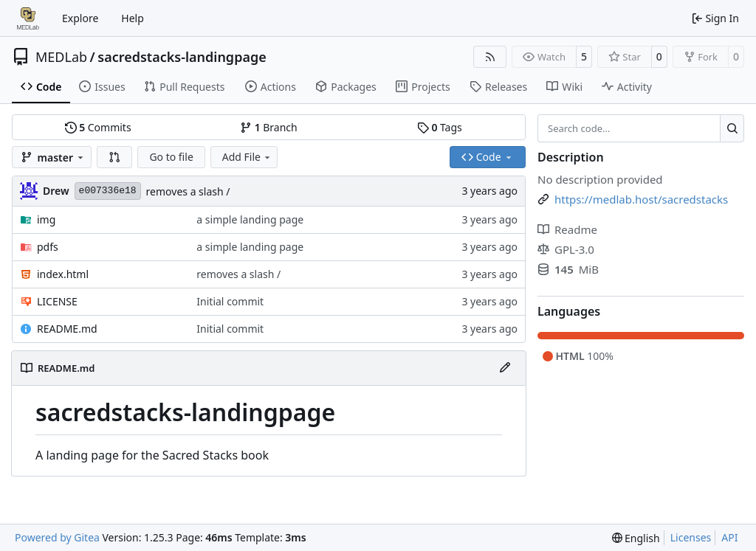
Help (133, 18)
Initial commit (230, 301)
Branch (269, 127)
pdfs (48, 247)
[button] (114, 157)
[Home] (28, 18)
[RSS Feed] (490, 57)
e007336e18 (108, 191)
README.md (67, 329)
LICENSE (57, 301)
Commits (98, 127)
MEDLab (61, 57)
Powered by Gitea (57, 537)
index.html (63, 274)
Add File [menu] (247, 157)
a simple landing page (250, 219)
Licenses (691, 537)
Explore (80, 18)
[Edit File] (505, 368)
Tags (440, 127)
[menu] (636, 538)
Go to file (171, 157)
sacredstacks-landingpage (182, 57)
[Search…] (732, 128)
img (46, 219)
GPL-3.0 (566, 249)
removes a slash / (188, 191)
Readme (567, 229)
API (729, 537)
